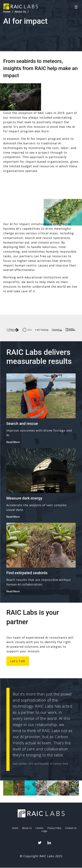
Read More (13, 442)
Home (15, 828)
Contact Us (71, 828)
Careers (39, 828)
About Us (27, 828)
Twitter (39, 843)
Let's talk (18, 661)
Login (44, 831)
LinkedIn (49, 843)
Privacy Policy (54, 828)
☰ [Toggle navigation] (76, 7)
